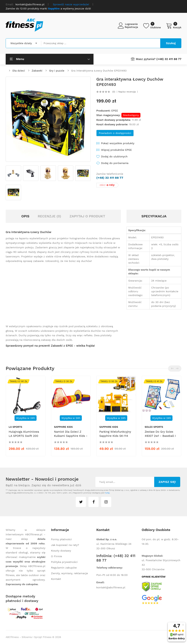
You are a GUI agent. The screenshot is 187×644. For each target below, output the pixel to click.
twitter (81, 502)
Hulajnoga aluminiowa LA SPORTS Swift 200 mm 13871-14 (24, 436)
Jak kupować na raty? (65, 545)
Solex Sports (154, 427)
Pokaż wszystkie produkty (118, 143)
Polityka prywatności (64, 562)
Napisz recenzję (127, 92)
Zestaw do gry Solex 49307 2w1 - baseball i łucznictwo (160, 436)
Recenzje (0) (49, 216)
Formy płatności (61, 539)
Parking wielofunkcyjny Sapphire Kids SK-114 (115, 434)
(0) (114, 92)
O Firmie (57, 556)
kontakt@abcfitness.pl (111, 587)
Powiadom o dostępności (115, 133)
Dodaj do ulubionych (114, 156)
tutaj (107, 493)
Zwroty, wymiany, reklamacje (70, 573)
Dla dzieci (19, 71)
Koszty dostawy (61, 551)
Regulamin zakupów (64, 568)
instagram (106, 502)
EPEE (115, 111)
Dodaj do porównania (115, 163)
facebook (93, 502)
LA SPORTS (15, 427)
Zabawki (37, 71)
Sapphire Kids (63, 427)
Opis (25, 216)
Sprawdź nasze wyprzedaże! (71, 4)
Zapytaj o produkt (87, 216)
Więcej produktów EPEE (116, 150)
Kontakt (56, 579)
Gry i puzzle (57, 71)
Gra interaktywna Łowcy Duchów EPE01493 (99, 71)
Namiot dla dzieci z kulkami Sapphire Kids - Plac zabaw (71, 436)
